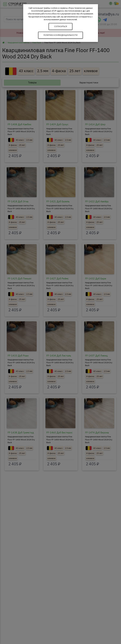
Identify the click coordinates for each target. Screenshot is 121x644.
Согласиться (61, 26)
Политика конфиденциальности (61, 35)
